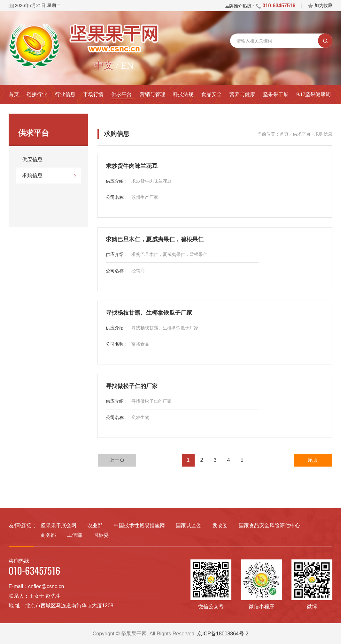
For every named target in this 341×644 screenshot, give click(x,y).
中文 (104, 65)
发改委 (220, 525)
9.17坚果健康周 (314, 94)
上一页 (117, 460)
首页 (14, 94)
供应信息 (32, 159)
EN (127, 65)
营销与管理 (152, 94)
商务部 (48, 535)
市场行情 (93, 94)
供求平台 (121, 94)
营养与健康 (242, 94)
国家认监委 (189, 525)
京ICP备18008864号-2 (223, 634)
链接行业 (37, 94)
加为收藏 (320, 5)
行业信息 (65, 94)
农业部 (95, 525)
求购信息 (32, 175)
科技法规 (183, 94)
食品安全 (212, 94)
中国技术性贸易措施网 (139, 525)
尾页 (313, 460)
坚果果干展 (276, 94)
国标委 (101, 535)
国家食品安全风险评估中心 (269, 525)
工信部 (74, 535)
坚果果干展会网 (58, 525)
